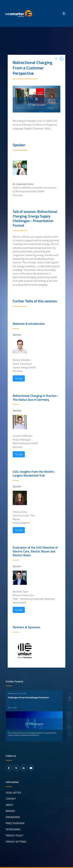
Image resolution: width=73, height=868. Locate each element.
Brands (10, 811)
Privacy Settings (16, 842)
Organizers (13, 817)
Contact (11, 799)
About (10, 805)
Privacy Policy (15, 835)
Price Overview (15, 823)
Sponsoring (13, 829)
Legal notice (13, 793)
